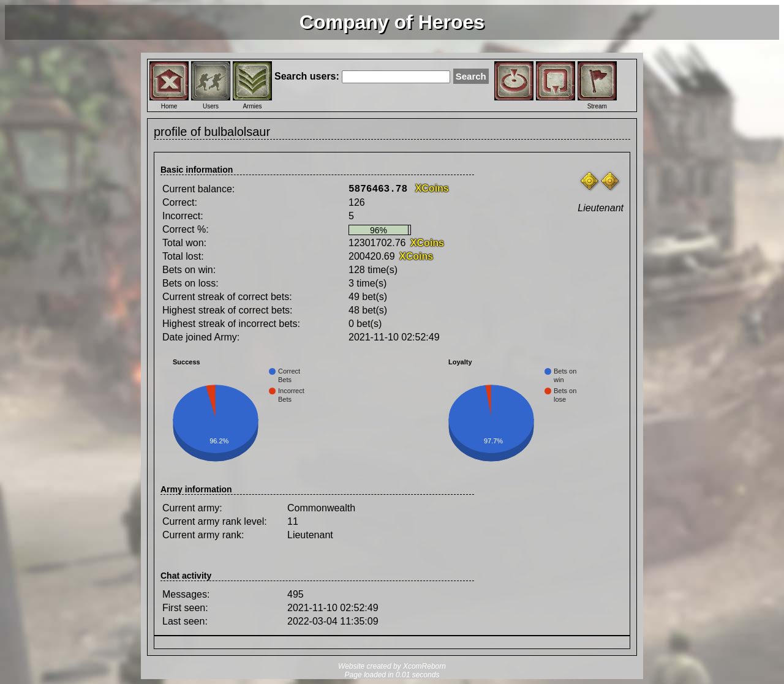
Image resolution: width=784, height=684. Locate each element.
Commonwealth (321, 508)
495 (296, 594)
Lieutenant (310, 535)
